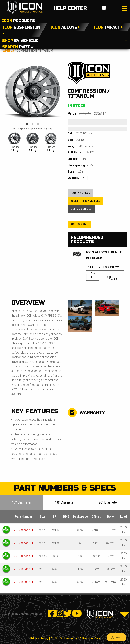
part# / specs (80, 193)
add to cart (79, 224)
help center (70, 8)
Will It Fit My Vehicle (86, 201)
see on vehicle (81, 209)
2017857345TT (24, 556)
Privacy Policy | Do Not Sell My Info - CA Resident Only (65, 639)
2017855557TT (24, 530)
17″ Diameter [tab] (22, 502)
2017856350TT (24, 543)
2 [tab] (33, 124)
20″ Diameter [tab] (108, 502)
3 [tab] (38, 124)
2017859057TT (24, 582)
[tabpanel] (32, 91)
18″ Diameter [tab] (65, 502)
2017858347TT (24, 569)
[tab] (65, 20)
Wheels (8, 51)
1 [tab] (27, 124)
